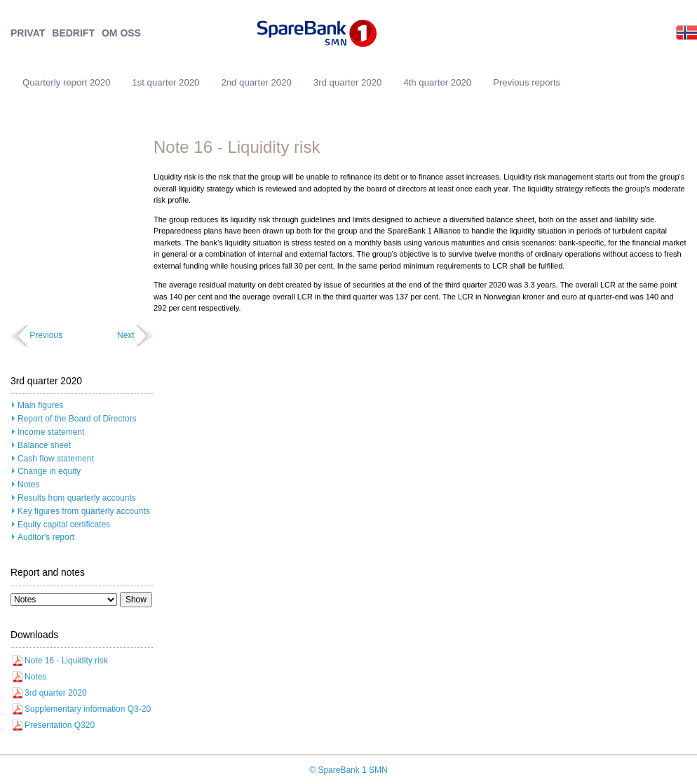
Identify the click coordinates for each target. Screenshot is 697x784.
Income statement (51, 432)
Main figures (40, 405)
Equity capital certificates (64, 525)
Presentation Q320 (60, 725)
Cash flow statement (56, 459)
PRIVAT (28, 33)
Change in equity (49, 471)
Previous (46, 335)
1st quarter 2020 (165, 82)
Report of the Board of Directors (77, 419)
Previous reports (527, 82)
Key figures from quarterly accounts (84, 511)
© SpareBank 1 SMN (348, 770)
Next (126, 335)
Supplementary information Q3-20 (88, 709)
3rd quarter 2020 (348, 82)
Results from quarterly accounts (77, 498)
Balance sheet (44, 445)
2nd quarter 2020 (256, 82)
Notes (28, 485)
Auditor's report (46, 537)
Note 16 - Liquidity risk (66, 661)
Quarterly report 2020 (66, 82)
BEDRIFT (73, 33)
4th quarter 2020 (437, 82)
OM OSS (121, 33)
